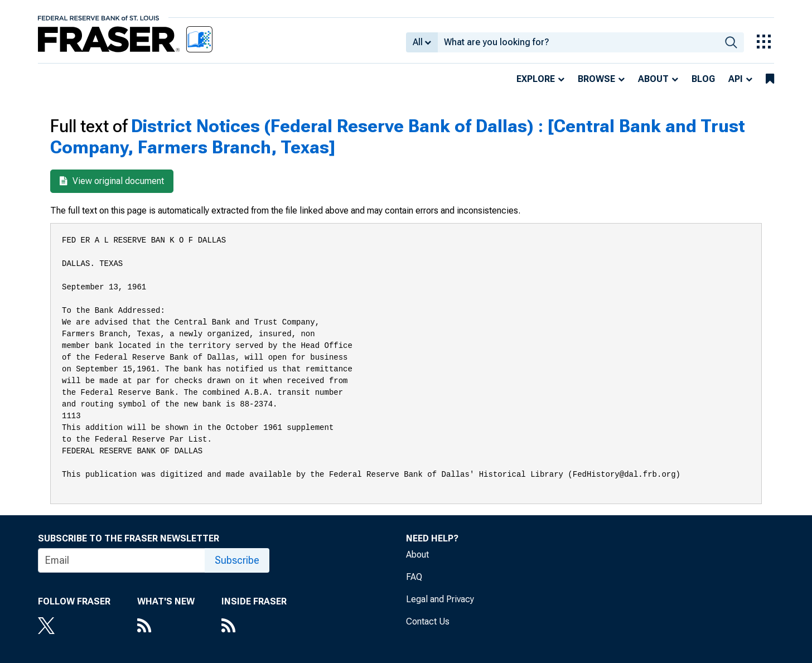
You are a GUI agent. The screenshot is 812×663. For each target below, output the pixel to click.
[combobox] (578, 42)
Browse (596, 79)
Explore (536, 79)
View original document (112, 181)
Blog (703, 79)
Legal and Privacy (440, 599)
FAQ (414, 577)
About (653, 79)
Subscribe (237, 560)
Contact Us (428, 621)
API (736, 79)
